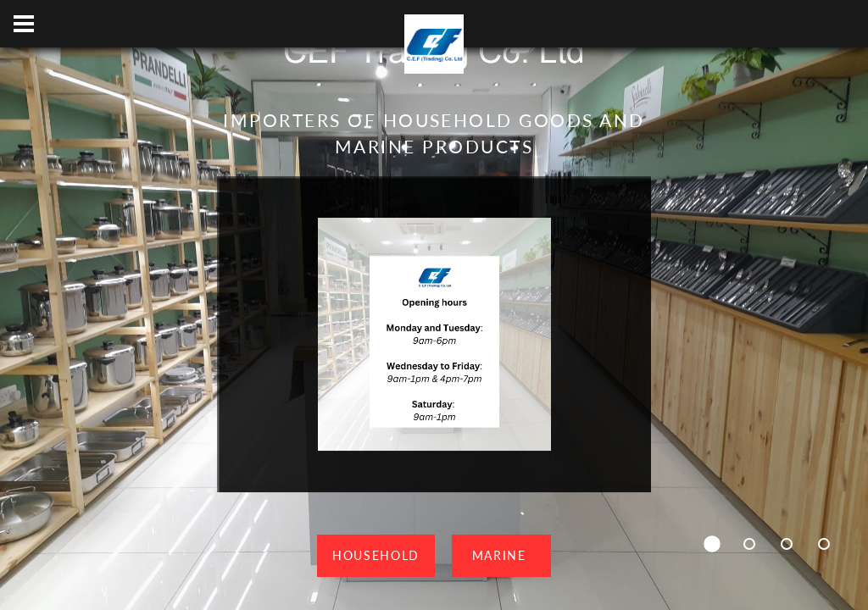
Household (376, 555)
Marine (501, 555)
